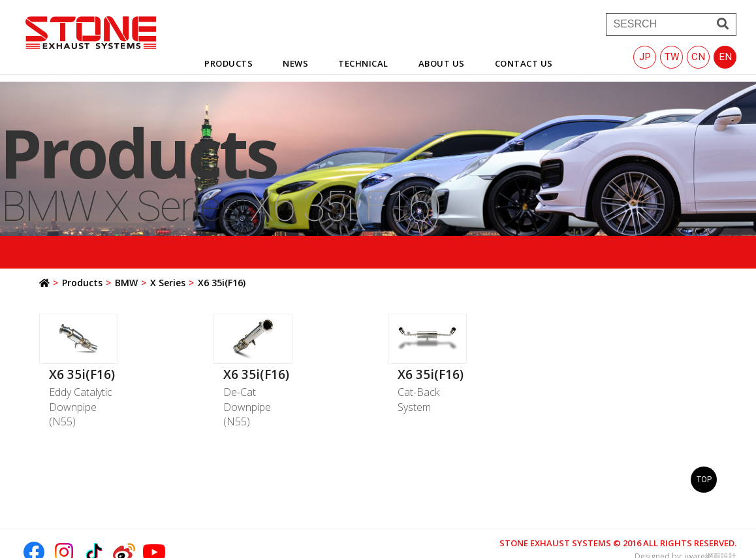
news (295, 63)
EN (725, 57)
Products (82, 283)
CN (698, 57)
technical (363, 63)
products (228, 63)
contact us (524, 63)
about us (442, 63)
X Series (168, 283)
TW (672, 57)
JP (645, 57)
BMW (126, 283)
